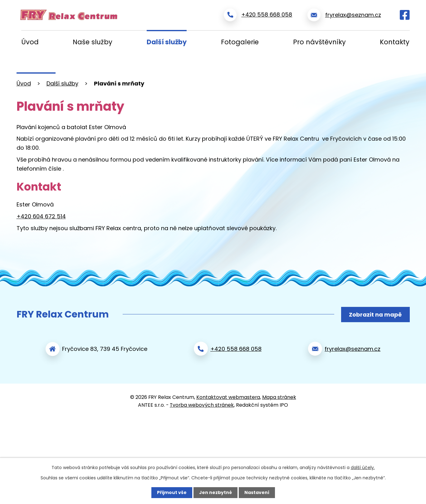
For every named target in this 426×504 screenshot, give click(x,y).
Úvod (30, 42)
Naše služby (93, 42)
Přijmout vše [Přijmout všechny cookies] (172, 492)
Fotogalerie (240, 42)
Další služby (167, 42)
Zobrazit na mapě (375, 315)
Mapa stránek (279, 397)
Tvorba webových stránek (202, 404)
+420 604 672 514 (41, 216)
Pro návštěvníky (319, 42)
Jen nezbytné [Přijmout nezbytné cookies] (215, 492)
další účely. (363, 468)
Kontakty (395, 42)
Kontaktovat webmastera (228, 397)
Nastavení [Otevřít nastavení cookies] (257, 492)
